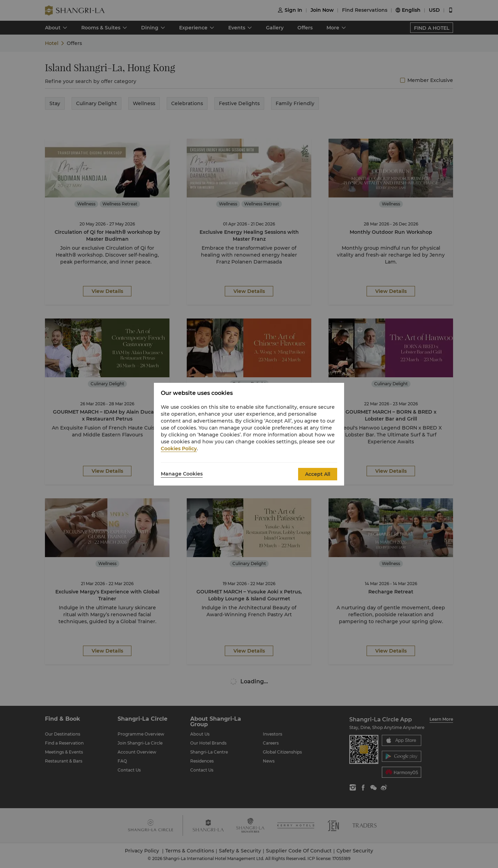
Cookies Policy (179, 449)
